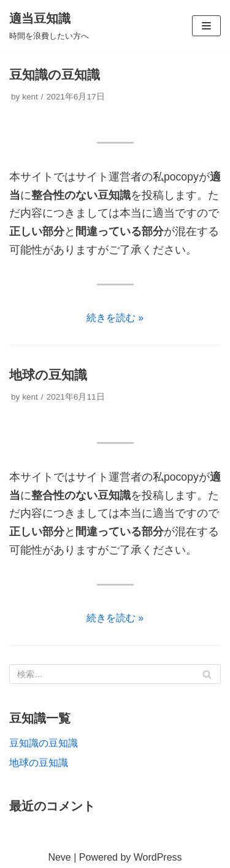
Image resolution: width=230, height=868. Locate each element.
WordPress (158, 857)
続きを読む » (115, 318)
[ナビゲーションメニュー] (206, 26)
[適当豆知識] (49, 26)
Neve (59, 857)
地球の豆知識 (48, 375)
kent (30, 97)
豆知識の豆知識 (55, 75)
